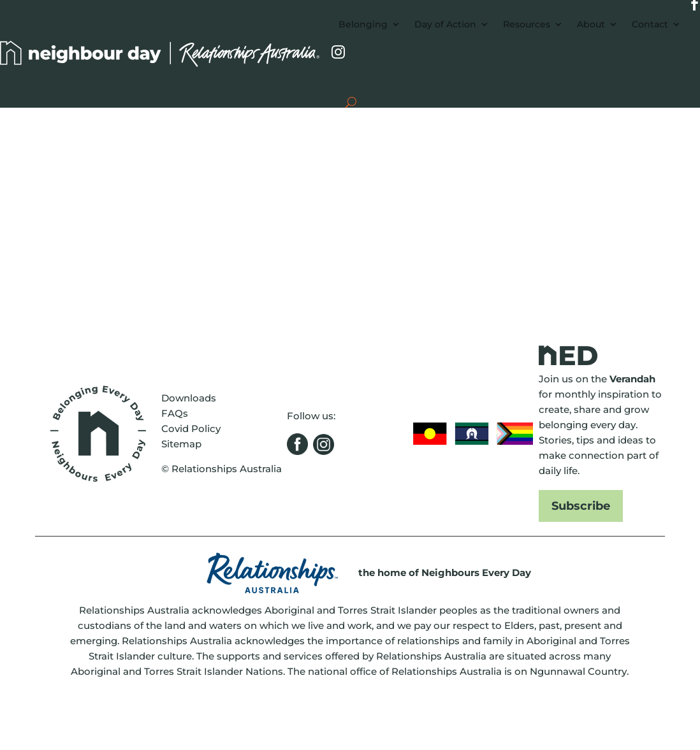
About (591, 24)
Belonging (363, 24)
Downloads (189, 398)
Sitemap (181, 444)
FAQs (175, 413)
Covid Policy (191, 429)
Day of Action (445, 24)
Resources (527, 24)
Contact (650, 24)
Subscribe (581, 506)
